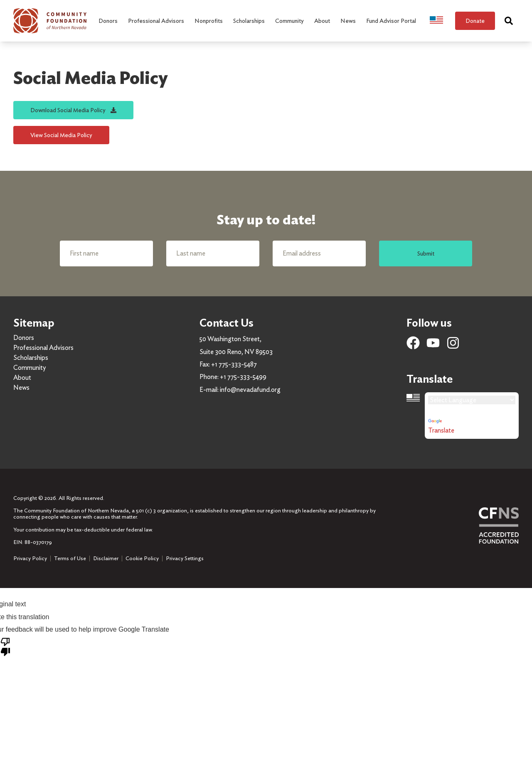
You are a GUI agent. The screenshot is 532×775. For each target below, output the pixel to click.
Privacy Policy (30, 558)
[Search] (509, 21)
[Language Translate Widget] (472, 400)
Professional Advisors (43, 348)
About (22, 378)
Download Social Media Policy (73, 110)
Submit (426, 253)
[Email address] (319, 253)
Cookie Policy (142, 558)
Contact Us (227, 323)
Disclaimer (106, 558)
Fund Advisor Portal (391, 21)
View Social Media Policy (61, 135)
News (21, 387)
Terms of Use (70, 558)
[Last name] (213, 253)
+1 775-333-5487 (234, 364)
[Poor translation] (5, 646)
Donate (475, 21)
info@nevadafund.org (250, 390)
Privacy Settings (185, 558)
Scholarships (31, 358)
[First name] (106, 253)
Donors (24, 338)
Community (30, 368)
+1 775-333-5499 (243, 377)
